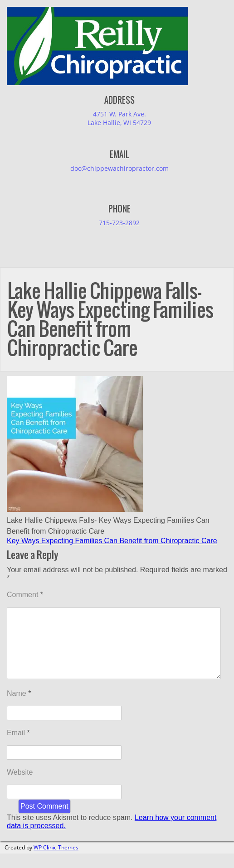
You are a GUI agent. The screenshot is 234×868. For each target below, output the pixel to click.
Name (19, 708)
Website (20, 787)
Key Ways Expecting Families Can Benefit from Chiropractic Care (112, 541)
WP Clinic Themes (56, 862)
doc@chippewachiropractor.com (119, 168)
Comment (25, 595)
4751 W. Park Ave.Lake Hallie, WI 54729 (119, 118)
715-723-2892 (119, 223)
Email (18, 747)
